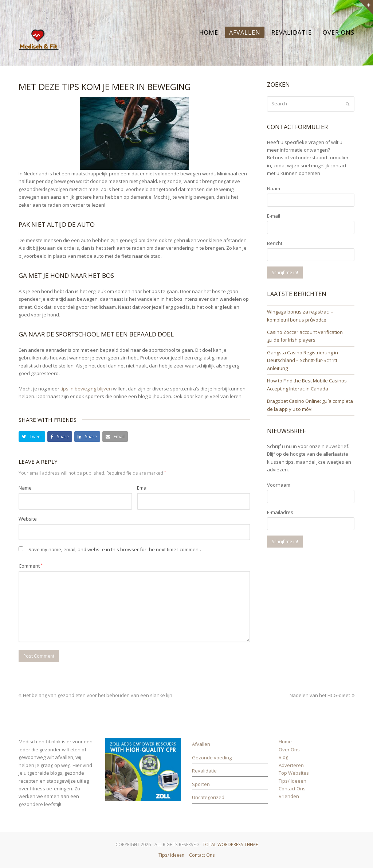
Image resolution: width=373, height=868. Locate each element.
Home (285, 742)
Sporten (201, 784)
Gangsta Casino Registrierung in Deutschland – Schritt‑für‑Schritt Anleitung (303, 360)
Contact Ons (292, 789)
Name (25, 488)
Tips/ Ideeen (292, 781)
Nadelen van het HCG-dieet (322, 695)
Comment (31, 566)
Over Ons (289, 750)
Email (143, 488)
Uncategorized (208, 797)
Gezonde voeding (212, 758)
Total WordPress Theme (230, 844)
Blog (283, 757)
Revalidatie (204, 771)
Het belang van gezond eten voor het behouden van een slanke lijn (95, 695)
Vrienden (289, 796)
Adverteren (291, 765)
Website (28, 519)
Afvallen (201, 744)
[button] (32, 437)
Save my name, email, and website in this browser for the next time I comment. (115, 549)
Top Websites (294, 773)
